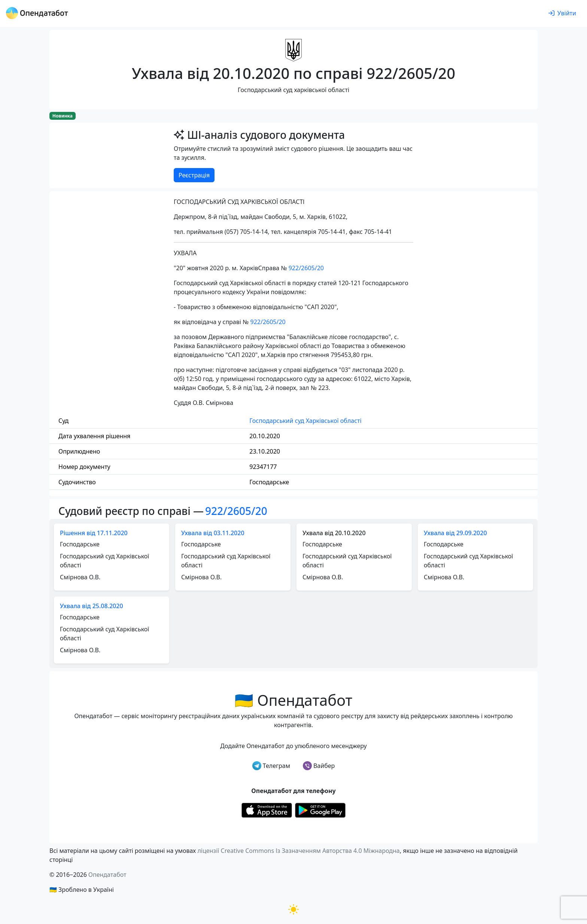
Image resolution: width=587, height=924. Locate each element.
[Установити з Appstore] (267, 809)
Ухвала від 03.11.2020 (213, 533)
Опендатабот (107, 875)
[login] (562, 13)
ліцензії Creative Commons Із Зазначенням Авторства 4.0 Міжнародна (298, 851)
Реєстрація (194, 175)
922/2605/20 (306, 268)
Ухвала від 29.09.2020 (455, 533)
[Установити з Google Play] (320, 809)
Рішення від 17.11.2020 (94, 533)
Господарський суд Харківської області (305, 421)
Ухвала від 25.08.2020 (92, 606)
